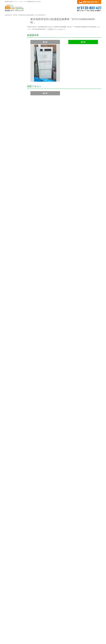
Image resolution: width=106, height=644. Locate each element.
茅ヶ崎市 (58, 538)
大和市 (98, 536)
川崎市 (50, 536)
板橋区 (56, 552)
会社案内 (9, 87)
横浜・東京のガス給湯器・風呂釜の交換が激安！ (85, 628)
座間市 (30, 538)
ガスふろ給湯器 (11, 107)
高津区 (70, 536)
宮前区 (85, 536)
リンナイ (18, 98)
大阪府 (32, 603)
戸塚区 (84, 534)
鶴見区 (94, 534)
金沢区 (59, 534)
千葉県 (32, 576)
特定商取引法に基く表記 (14, 92)
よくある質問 (11, 74)
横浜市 (29, 534)
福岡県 (32, 587)
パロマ (17, 204)
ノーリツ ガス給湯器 (42, 624)
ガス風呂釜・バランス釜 (14, 129)
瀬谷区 (78, 534)
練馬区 (61, 552)
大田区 (87, 550)
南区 (44, 536)
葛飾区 (72, 552)
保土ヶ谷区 (34, 536)
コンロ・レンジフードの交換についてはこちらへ (78, 457)
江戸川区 (78, 552)
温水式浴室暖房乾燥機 (13, 147)
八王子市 (91, 552)
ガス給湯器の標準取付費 (14, 61)
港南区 (64, 534)
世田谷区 (93, 550)
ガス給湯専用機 (11, 103)
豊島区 (42, 552)
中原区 (80, 536)
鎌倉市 (96, 538)
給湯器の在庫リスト (13, 56)
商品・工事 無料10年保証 (14, 65)
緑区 (40, 536)
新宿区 (51, 550)
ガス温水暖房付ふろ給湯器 (57, 194)
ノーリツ (45, 194)
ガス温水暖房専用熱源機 (14, 125)
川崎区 (60, 536)
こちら (58, 598)
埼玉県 (32, 562)
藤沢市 (41, 538)
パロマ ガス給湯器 (53, 624)
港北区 (69, 534)
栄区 (74, 534)
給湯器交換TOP (8, 15)
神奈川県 (33, 530)
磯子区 (47, 534)
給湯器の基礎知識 (76, 624)
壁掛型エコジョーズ (72, 194)
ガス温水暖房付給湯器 (13, 120)
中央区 (42, 550)
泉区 (43, 534)
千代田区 (36, 550)
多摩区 (75, 536)
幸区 (65, 536)
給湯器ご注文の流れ (13, 47)
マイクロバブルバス (13, 138)
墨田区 (67, 550)
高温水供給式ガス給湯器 (14, 112)
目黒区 (82, 550)
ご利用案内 (12, 43)
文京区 (56, 550)
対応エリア (34, 524)
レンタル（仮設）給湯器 (14, 52)
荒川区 (51, 552)
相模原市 (93, 536)
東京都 (32, 546)
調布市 (29, 557)
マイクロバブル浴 (12, 189)
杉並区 (37, 552)
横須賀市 (39, 541)
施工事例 (15, 15)
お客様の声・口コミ (13, 83)
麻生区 (55, 536)
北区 (47, 552)
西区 (28, 536)
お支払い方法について (13, 70)
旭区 (39, 534)
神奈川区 (53, 534)
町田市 (85, 552)
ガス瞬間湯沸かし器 (13, 134)
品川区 (77, 550)
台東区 (62, 550)
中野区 (32, 552)
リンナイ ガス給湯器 (30, 624)
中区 (98, 534)
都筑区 (89, 534)
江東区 (72, 550)
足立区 (67, 552)
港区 (47, 550)
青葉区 (34, 534)
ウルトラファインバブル (14, 142)
